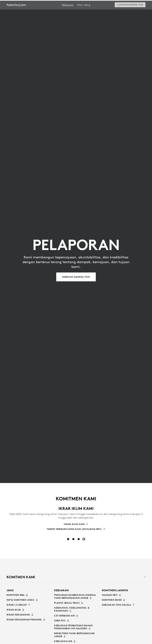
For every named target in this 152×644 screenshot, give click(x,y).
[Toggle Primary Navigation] (148, 4)
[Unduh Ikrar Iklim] (15, 610)
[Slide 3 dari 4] (79, 539)
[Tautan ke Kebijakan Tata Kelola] (118, 605)
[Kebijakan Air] (65, 641)
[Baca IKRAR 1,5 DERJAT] (18, 605)
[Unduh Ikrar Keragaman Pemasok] (26, 620)
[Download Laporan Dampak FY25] (130, 13)
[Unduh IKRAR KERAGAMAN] (20, 615)
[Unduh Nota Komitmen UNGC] (22, 600)
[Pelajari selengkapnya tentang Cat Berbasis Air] (66, 616)
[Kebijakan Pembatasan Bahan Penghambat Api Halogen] (76, 627)
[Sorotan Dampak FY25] (76, 277)
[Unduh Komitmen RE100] (114, 600)
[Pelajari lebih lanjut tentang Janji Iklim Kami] (76, 524)
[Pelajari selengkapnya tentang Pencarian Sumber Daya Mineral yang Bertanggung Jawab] (76, 596)
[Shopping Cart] (140, 5)
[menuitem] (68, 13)
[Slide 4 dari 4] (84, 539)
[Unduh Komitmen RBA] (17, 595)
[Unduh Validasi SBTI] (111, 595)
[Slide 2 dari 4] (73, 539)
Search (118, 5)
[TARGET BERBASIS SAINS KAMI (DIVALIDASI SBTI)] (76, 529)
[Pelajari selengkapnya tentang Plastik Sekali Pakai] (69, 603)
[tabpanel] (76, 526)
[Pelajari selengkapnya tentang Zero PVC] (62, 621)
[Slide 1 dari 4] (68, 539)
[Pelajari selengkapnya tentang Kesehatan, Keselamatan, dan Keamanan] (76, 609)
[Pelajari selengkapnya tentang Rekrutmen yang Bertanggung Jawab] (76, 635)
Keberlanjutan (16, 13)
